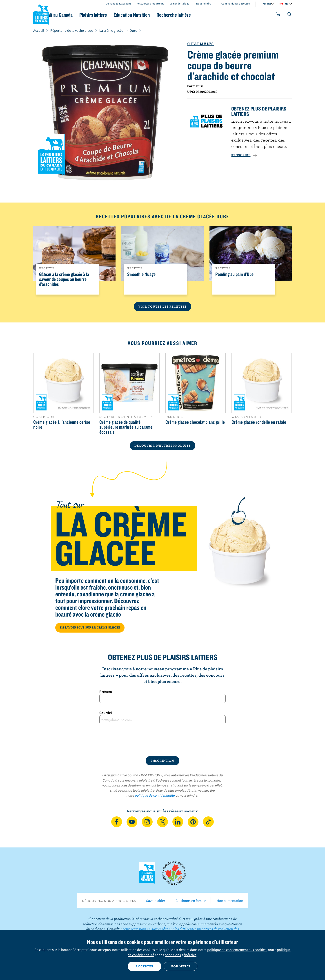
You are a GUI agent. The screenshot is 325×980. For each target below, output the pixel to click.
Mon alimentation (230, 901)
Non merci (181, 966)
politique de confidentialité (155, 795)
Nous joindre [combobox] (204, 3)
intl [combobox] (286, 4)
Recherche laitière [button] (209, 15)
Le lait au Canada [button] (77, 15)
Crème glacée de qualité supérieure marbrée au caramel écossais (126, 427)
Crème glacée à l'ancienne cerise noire (62, 424)
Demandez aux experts (119, 3)
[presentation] (162, 740)
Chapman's (200, 44)
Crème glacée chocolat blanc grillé (195, 422)
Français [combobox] (266, 4)
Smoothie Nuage (141, 274)
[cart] (278, 15)
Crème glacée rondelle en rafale (259, 422)
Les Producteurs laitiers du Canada (41, 14)
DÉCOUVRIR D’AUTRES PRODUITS (163, 446)
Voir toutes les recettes (162, 306)
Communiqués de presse (236, 3)
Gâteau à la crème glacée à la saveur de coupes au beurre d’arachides (64, 279)
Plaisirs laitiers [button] (118, 15)
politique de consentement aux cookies (237, 950)
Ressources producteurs (150, 3)
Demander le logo (179, 3)
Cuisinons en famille (191, 901)
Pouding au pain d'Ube (234, 274)
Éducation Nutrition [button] (162, 15)
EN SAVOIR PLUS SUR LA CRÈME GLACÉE (90, 627)
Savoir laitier (156, 901)
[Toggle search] (290, 15)
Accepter (145, 966)
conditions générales (181, 955)
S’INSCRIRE (244, 155)
